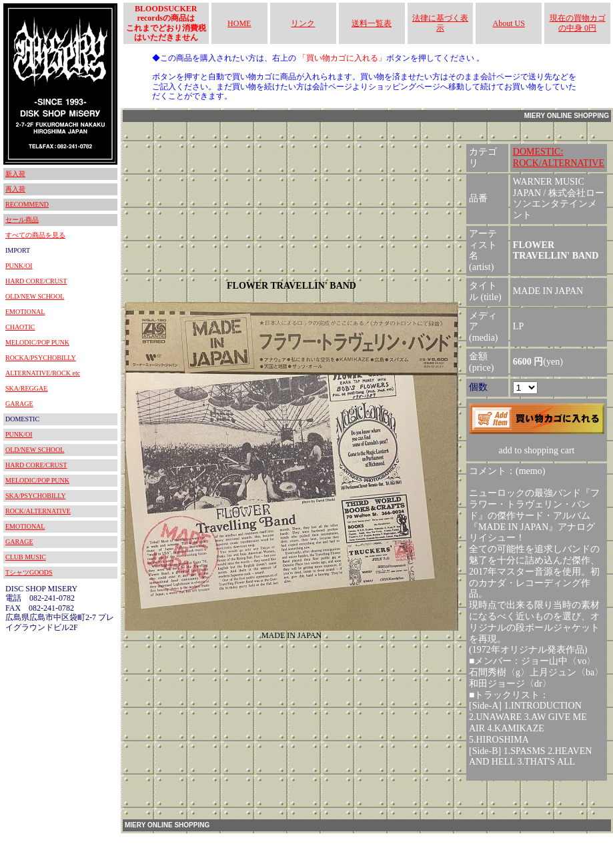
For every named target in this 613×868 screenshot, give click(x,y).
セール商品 (22, 220)
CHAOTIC (20, 327)
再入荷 (15, 189)
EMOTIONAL (25, 312)
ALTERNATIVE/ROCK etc (43, 373)
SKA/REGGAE (26, 388)
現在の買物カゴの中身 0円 (578, 23)
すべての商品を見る (35, 235)
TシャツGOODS (29, 572)
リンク (303, 23)
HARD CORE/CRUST (36, 281)
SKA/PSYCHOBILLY (36, 496)
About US (509, 23)
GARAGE (19, 404)
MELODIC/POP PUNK (37, 342)
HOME (239, 23)
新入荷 (15, 174)
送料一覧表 (372, 23)
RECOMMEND (27, 204)
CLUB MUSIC (26, 557)
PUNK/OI (19, 266)
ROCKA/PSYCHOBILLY (41, 358)
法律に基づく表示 (440, 23)
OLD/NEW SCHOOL (35, 296)
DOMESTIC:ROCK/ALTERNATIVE (559, 157)
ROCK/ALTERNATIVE (38, 511)
